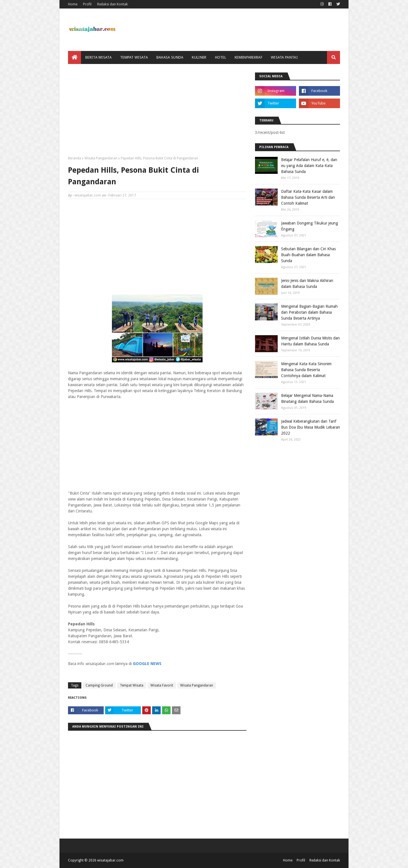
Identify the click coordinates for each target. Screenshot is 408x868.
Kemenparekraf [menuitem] (248, 57)
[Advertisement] (157, 112)
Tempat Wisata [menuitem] (134, 57)
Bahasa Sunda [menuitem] (170, 57)
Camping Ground (99, 685)
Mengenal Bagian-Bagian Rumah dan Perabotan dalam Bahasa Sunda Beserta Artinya (309, 312)
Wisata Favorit (162, 685)
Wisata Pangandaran (101, 158)
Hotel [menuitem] (221, 57)
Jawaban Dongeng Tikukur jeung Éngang (310, 226)
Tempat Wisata (132, 685)
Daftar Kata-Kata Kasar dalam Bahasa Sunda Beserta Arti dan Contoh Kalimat (308, 197)
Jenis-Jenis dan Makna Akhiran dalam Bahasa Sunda (307, 284)
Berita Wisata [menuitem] (98, 57)
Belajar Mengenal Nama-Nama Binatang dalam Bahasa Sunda (307, 398)
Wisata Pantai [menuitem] (284, 57)
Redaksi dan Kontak (112, 4)
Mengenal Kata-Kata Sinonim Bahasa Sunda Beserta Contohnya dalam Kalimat (306, 370)
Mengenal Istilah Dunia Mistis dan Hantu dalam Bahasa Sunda (310, 341)
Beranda (75, 158)
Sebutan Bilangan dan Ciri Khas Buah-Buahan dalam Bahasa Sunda (308, 255)
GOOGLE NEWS (147, 664)
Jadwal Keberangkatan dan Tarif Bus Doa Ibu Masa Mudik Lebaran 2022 (311, 427)
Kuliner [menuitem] (199, 57)
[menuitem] (75, 57)
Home (73, 4)
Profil (87, 4)
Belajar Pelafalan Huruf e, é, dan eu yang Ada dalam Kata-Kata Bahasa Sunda (309, 166)
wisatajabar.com (88, 195)
